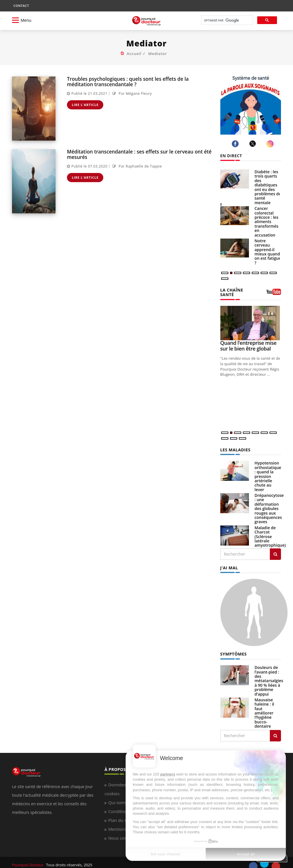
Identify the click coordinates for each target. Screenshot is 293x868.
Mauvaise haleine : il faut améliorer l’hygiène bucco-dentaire (265, 708)
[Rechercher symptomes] (275, 731)
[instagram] (271, 144)
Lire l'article (85, 105)
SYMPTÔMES (233, 649)
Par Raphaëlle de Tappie (136, 166)
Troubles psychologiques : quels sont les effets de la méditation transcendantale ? (127, 82)
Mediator (158, 54)
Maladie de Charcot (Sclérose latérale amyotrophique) (270, 532)
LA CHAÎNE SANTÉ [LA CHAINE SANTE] (239, 290)
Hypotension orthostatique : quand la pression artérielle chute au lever (268, 472)
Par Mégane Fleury (131, 94)
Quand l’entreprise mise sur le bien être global (249, 341)
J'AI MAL (229, 563)
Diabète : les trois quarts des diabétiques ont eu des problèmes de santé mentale (268, 187)
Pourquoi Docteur (28, 860)
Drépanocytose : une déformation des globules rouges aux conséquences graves (269, 504)
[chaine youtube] (274, 291)
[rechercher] (227, 20)
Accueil (134, 54)
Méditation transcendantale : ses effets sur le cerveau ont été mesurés (139, 154)
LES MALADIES (235, 445)
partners (168, 774)
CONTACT (21, 6)
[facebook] (236, 144)
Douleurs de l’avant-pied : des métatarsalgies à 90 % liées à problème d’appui (269, 676)
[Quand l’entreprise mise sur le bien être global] (251, 318)
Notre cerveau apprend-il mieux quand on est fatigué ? (268, 252)
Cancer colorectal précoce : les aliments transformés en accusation (267, 222)
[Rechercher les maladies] (275, 550)
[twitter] (254, 144)
